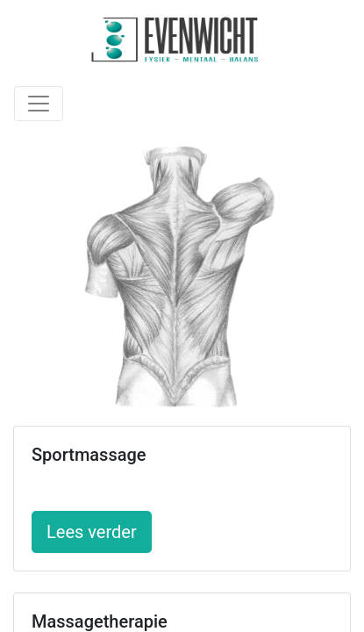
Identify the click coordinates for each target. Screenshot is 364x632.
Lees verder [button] (92, 532)
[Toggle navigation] (39, 104)
